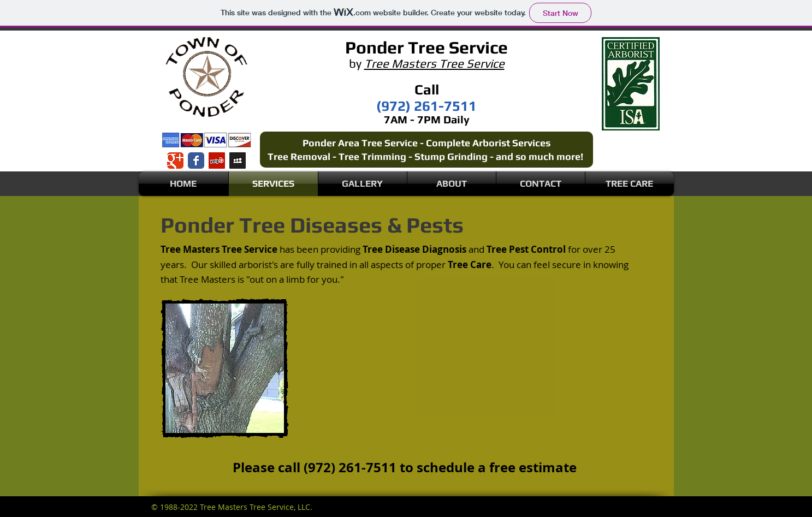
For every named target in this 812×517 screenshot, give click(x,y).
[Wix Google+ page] (175, 161)
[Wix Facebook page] (196, 161)
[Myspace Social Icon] (238, 161)
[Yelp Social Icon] (217, 161)
